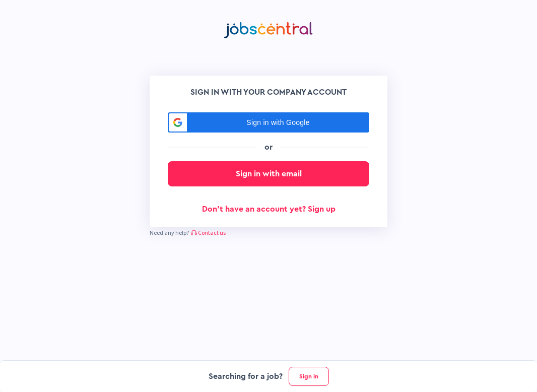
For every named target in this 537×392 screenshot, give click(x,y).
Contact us (208, 233)
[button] (268, 122)
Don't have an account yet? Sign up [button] (269, 209)
